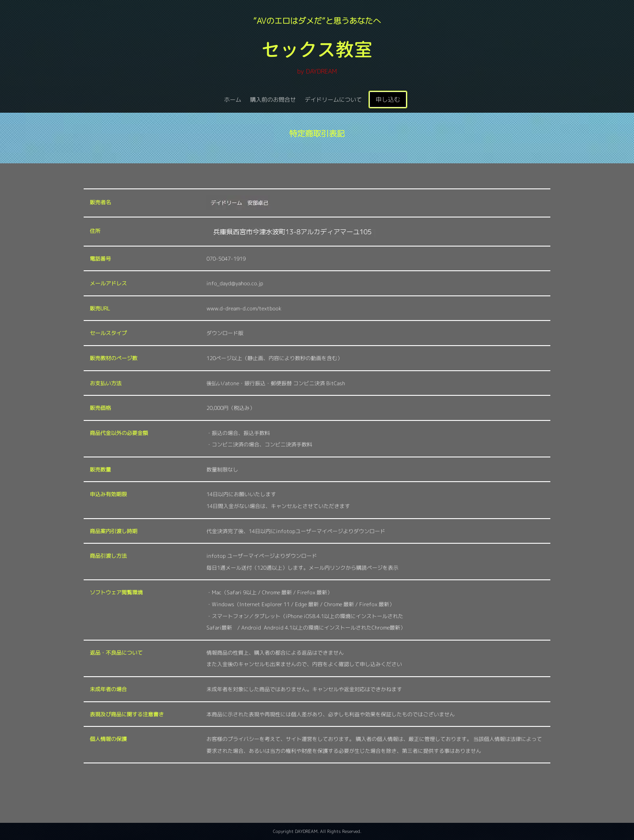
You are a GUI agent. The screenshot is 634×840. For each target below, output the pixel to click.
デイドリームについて (333, 99)
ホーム (233, 99)
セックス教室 (317, 49)
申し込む (388, 99)
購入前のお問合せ (273, 99)
